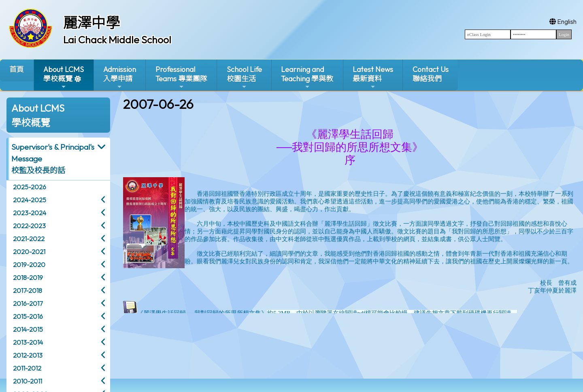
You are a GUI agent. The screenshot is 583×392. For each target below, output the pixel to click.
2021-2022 (29, 239)
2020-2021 (29, 252)
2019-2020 (29, 265)
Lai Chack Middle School (117, 40)
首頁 (17, 69)
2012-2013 (28, 355)
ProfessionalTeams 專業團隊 (181, 77)
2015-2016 (28, 316)
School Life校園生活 (244, 77)
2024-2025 (30, 200)
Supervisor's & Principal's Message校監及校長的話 (53, 159)
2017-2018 (28, 290)
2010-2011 (28, 381)
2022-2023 (29, 226)
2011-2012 (27, 368)
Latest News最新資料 (373, 77)
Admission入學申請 (120, 77)
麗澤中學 (91, 23)
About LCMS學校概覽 (64, 77)
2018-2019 (28, 278)
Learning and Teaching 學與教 (307, 77)
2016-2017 (28, 303)
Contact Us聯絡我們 (431, 74)
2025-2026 (30, 187)
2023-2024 (30, 213)
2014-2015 (28, 329)
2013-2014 (28, 342)
